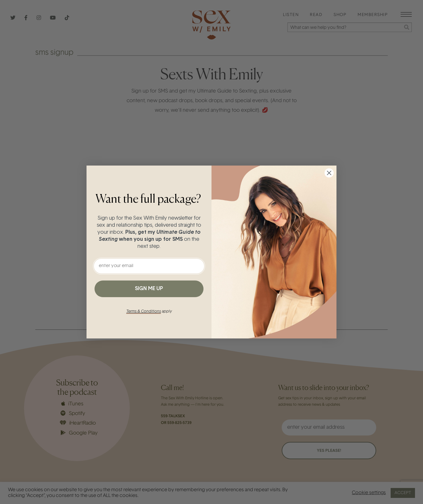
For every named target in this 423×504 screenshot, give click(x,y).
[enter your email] (149, 266)
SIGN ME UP (149, 289)
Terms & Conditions (144, 312)
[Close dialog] (329, 173)
